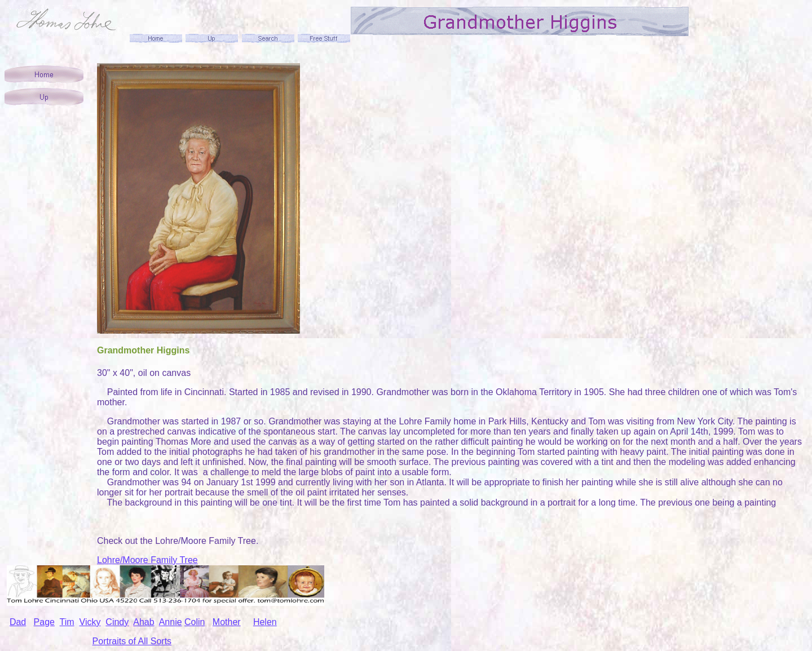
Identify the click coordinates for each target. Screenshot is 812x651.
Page (44, 622)
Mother (227, 622)
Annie (171, 622)
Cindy (117, 622)
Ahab (144, 622)
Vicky (90, 622)
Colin (195, 622)
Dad (18, 622)
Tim (67, 622)
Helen (265, 622)
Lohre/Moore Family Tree (147, 560)
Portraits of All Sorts (132, 641)
